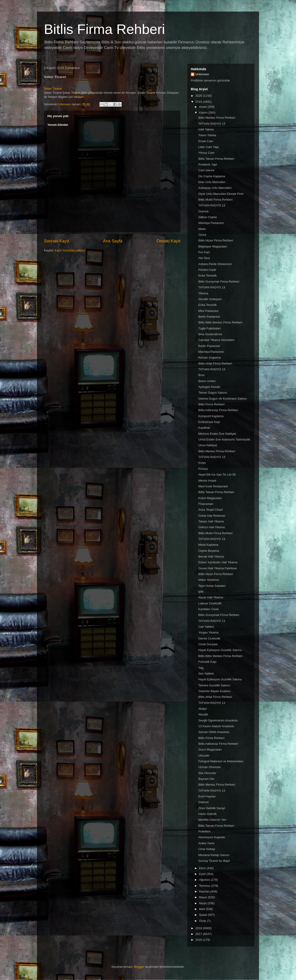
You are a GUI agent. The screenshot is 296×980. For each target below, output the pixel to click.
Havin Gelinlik (207, 814)
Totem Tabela (207, 135)
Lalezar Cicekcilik (210, 603)
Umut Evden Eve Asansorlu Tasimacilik (224, 439)
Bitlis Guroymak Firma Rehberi (219, 282)
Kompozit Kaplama (211, 416)
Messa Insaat (207, 481)
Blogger (139, 967)
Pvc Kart (204, 252)
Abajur (203, 709)
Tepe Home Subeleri (212, 586)
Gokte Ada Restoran (212, 516)
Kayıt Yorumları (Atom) (70, 250)
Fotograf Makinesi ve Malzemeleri (221, 761)
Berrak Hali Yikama (211, 556)
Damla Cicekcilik (209, 638)
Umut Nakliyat (208, 445)
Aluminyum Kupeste (212, 837)
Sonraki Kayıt (56, 241)
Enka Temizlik (207, 276)
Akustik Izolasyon (210, 299)
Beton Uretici (207, 381)
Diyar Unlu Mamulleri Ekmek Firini (221, 194)
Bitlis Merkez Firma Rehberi (217, 118)
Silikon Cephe (207, 217)
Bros (201, 375)
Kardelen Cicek (208, 609)
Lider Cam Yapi (208, 147)
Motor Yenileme (209, 580)
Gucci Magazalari (210, 749)
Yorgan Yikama (208, 632)
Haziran (205, 891)
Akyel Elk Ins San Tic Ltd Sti (217, 475)
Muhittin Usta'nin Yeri (212, 820)
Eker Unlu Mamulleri (212, 182)
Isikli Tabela (206, 129)
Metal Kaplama (208, 545)
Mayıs (203, 897)
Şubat (203, 915)
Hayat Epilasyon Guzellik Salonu (220, 650)
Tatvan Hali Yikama (211, 521)
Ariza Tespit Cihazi (211, 510)
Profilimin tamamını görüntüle (210, 80)
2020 (199, 96)
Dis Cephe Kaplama (212, 176)
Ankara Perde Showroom (215, 264)
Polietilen (204, 831)
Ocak (203, 921)
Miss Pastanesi (208, 311)
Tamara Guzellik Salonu (214, 685)
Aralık (203, 107)
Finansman (206, 504)
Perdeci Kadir (207, 270)
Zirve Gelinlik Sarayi (212, 808)
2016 (199, 940)
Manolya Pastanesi (211, 223)
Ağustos (205, 880)
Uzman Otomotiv (209, 767)
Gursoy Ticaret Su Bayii (214, 861)
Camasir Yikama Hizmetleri (216, 340)
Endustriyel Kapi (209, 422)
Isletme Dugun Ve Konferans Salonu (222, 399)
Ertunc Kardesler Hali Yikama (218, 562)
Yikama (203, 293)
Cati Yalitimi (206, 627)
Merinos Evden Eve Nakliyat (217, 434)
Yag (201, 668)
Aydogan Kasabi (209, 387)
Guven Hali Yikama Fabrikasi (217, 568)
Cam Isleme (206, 170)
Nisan (203, 903)
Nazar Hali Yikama (211, 597)
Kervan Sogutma (209, 357)
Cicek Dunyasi (208, 644)
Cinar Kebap (207, 849)
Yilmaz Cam (206, 153)
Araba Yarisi (206, 843)
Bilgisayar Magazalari (213, 246)
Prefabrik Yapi (207, 164)
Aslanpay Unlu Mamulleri (215, 188)
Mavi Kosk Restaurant (213, 486)
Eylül (203, 874)
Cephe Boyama (209, 551)
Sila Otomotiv (207, 773)
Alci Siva (204, 258)
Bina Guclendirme (210, 334)
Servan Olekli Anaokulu (214, 732)
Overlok (203, 211)
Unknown (202, 74)
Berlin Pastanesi (209, 317)
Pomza (203, 469)
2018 (199, 928)
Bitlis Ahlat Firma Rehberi (215, 363)
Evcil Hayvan (207, 796)
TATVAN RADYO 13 (212, 124)
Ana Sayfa (113, 241)
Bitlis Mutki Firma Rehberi (215, 200)
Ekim (203, 868)
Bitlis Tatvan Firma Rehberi (216, 159)
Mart (203, 909)
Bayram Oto (206, 779)
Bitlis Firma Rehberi (104, 29)
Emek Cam (206, 141)
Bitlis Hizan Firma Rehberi (216, 240)
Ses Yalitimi (206, 674)
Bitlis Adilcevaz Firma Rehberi (218, 410)
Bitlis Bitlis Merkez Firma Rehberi (220, 322)
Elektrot (203, 802)
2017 (199, 934)
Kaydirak (204, 428)
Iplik (201, 592)
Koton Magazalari (210, 498)
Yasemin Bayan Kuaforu (214, 691)
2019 (199, 102)
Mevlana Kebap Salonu (214, 855)
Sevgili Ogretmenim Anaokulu (218, 720)
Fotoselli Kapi (207, 662)
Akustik (203, 714)
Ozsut (202, 235)
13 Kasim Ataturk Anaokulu (216, 726)
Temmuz (205, 886)
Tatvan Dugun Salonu (213, 393)
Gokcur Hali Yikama (211, 527)
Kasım (204, 113)
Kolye (202, 463)
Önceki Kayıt (168, 241)
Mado (202, 229)
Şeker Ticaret (53, 89)
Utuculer (204, 755)
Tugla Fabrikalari (209, 328)
